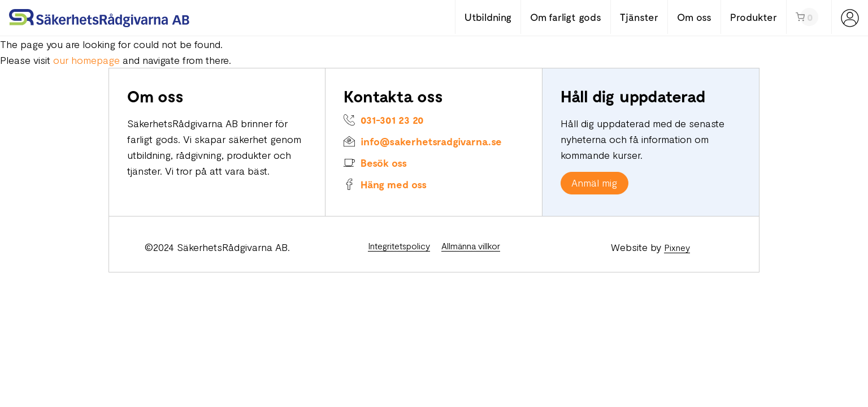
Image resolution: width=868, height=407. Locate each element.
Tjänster (639, 17)
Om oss (694, 17)
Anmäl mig (594, 183)
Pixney (677, 247)
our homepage (86, 60)
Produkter (754, 17)
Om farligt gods (566, 17)
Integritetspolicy (399, 246)
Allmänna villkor (471, 246)
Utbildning (488, 17)
